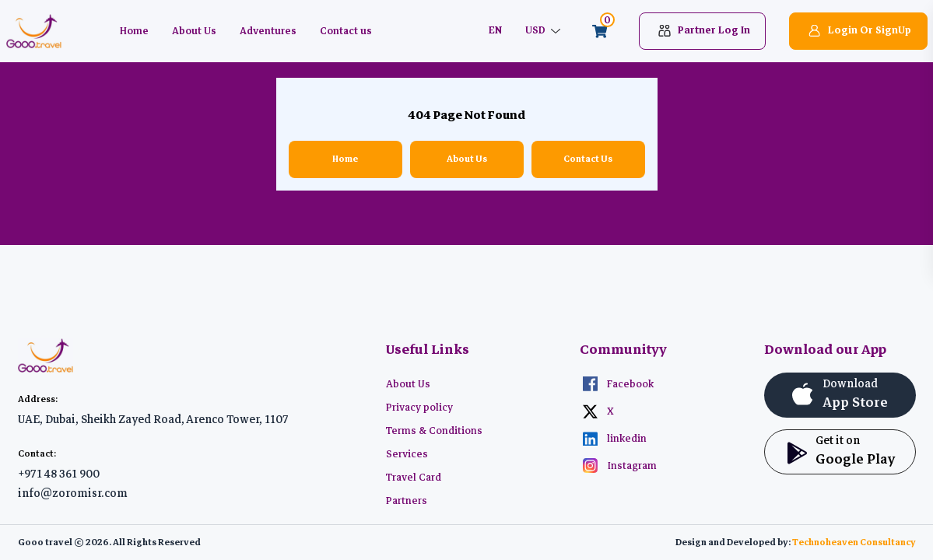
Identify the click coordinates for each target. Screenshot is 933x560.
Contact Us (588, 159)
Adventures (268, 31)
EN (495, 31)
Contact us (346, 31)
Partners (407, 501)
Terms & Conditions (434, 431)
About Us (194, 31)
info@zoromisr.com (73, 493)
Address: (38, 399)
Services (407, 454)
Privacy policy (419, 408)
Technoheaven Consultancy (854, 542)
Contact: (37, 454)
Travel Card (414, 478)
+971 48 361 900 (59, 474)
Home (134, 31)
